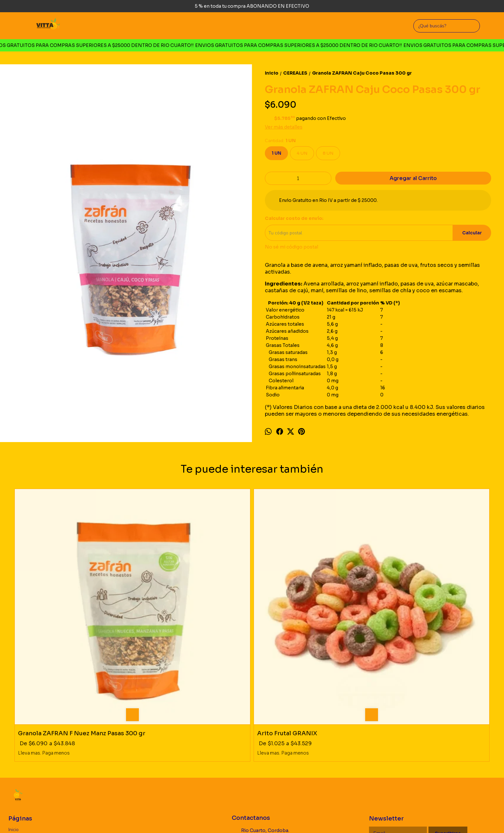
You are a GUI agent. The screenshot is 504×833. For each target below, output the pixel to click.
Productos (18, 725)
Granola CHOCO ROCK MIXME (302, 614)
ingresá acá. (215, 818)
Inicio (14, 717)
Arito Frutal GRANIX (168, 614)
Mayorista (18, 740)
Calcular (472, 233)
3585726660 (251, 735)
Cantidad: (280, 141)
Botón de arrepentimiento (247, 818)
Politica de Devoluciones (33, 733)
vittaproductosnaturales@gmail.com (272, 749)
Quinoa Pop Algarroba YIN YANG (426, 614)
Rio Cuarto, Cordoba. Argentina (261, 721)
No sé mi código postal (292, 247)
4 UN (302, 153)
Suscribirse (448, 721)
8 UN (328, 153)
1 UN (276, 153)
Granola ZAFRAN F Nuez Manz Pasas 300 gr (71, 617)
